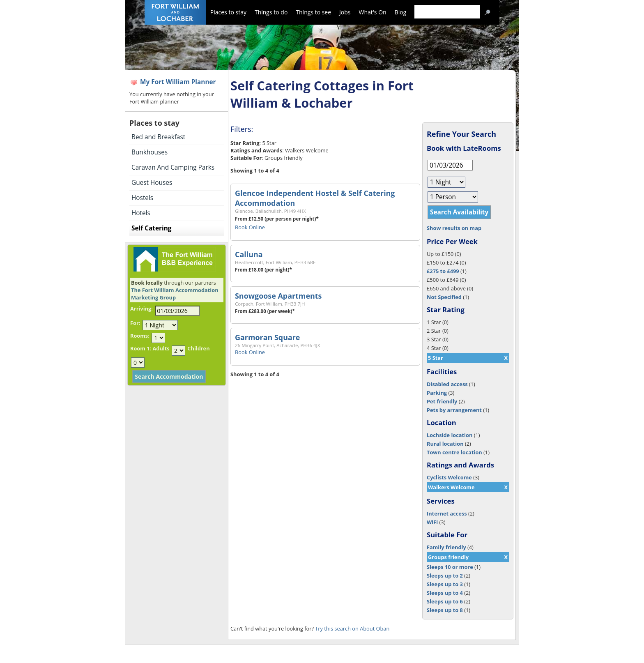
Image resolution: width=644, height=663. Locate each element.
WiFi (432, 522)
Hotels (141, 213)
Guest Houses (152, 183)
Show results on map (454, 228)
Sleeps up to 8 (445, 610)
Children (198, 348)
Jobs (345, 12)
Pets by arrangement (454, 410)
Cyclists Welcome (449, 477)
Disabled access (447, 384)
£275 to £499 (443, 271)
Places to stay (228, 12)
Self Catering (151, 228)
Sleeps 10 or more (450, 567)
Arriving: (141, 308)
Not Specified (444, 297)
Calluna (249, 254)
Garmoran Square (267, 337)
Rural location (445, 444)
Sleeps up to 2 (445, 576)
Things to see (313, 12)
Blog (401, 12)
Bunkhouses (149, 152)
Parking (437, 393)
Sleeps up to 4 (445, 593)
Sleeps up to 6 (445, 601)
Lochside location (450, 435)
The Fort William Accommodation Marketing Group (175, 294)
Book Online (250, 227)
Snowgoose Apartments (278, 296)
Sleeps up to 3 (445, 584)
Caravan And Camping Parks (173, 167)
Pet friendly (442, 401)
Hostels (142, 198)
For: (135, 323)
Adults (161, 348)
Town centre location (454, 452)
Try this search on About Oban (352, 628)
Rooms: (140, 336)
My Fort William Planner (178, 82)
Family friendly (446, 547)
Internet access (447, 513)
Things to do (271, 12)
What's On (373, 12)
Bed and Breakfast (158, 137)
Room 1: (141, 348)
